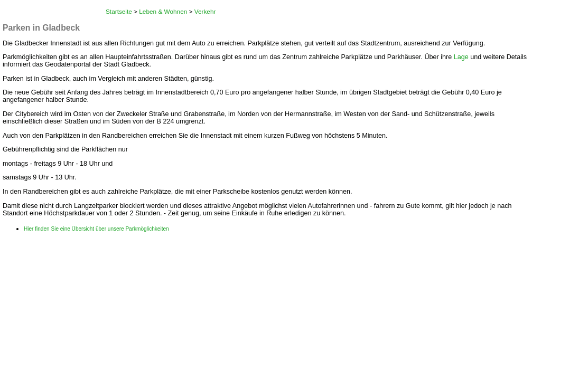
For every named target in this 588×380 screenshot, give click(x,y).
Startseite (119, 12)
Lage (461, 57)
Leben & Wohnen (163, 12)
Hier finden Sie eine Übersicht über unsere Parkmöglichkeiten (96, 229)
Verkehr (205, 12)
